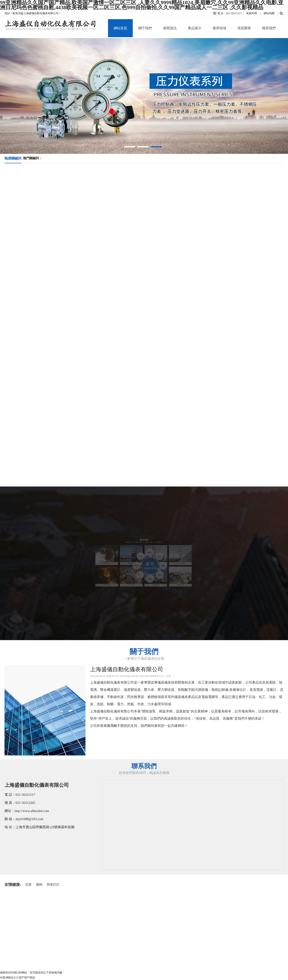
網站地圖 (269, 13)
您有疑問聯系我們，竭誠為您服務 (144, 773)
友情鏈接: (13, 885)
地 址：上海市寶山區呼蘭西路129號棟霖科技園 (39, 827)
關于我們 (145, 28)
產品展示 (195, 28)
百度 (28, 885)
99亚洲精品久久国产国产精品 (18, 978)
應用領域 (219, 28)
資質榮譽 (244, 28)
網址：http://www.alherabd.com (27, 811)
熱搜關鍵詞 (13, 158)
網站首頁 (120, 28)
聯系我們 (269, 28)
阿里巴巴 (53, 885)
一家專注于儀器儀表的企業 (144, 659)
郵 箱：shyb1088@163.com (24, 819)
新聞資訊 (170, 28)
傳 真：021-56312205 (20, 803)
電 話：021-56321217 (20, 795)
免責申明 (252, 13)
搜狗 (39, 885)
